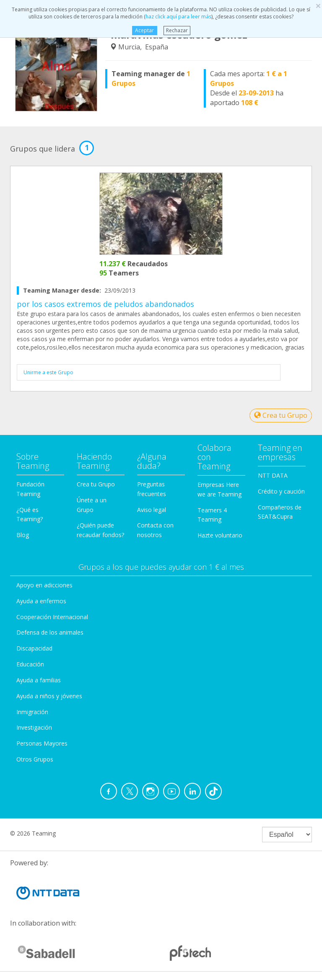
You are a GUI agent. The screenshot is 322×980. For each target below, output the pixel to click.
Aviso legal (152, 510)
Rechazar (177, 30)
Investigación (34, 727)
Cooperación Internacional (52, 617)
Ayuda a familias (39, 680)
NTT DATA (273, 475)
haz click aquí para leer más (178, 17)
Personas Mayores (42, 743)
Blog (23, 535)
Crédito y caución (281, 491)
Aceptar (144, 30)
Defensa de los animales (50, 632)
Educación (30, 664)
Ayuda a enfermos (41, 601)
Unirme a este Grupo (48, 372)
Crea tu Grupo (281, 415)
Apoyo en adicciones (44, 585)
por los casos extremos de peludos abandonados (105, 304)
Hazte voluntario (220, 535)
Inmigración (32, 712)
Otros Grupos (35, 759)
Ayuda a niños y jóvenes (49, 696)
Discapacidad (34, 648)
